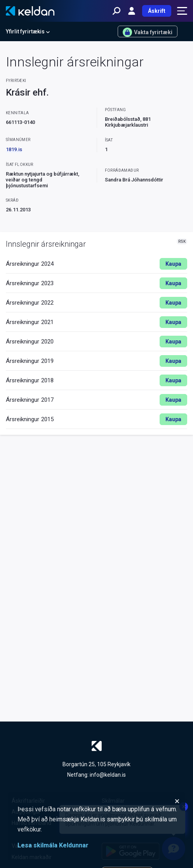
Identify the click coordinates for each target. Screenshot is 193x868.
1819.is (14, 149)
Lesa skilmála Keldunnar (53, 845)
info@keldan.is (108, 775)
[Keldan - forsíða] (30, 11)
